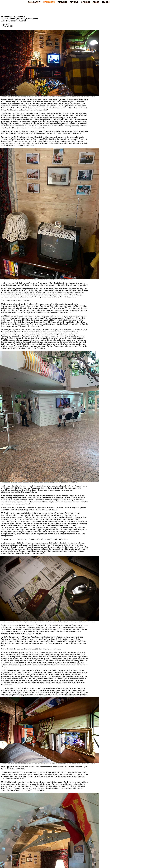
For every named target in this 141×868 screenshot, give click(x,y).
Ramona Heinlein (8, 26)
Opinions (86, 2)
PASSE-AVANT (34, 2)
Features (62, 2)
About (96, 2)
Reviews (74, 2)
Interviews (49, 2)
